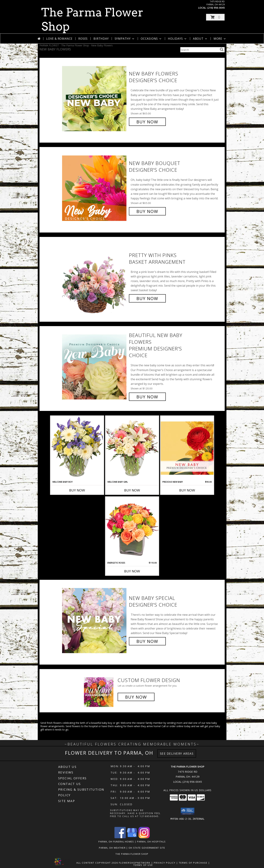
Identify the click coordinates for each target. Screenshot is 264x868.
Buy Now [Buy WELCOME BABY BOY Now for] (77, 490)
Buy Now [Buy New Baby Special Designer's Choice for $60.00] (147, 641)
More (220, 39)
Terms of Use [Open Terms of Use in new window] (143, 865)
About (200, 39)
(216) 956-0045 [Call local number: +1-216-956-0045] (216, 8)
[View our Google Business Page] (132, 837)
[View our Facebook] (120, 837)
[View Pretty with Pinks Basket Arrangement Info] (95, 277)
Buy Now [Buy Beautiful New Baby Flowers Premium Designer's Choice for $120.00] (147, 397)
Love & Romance (59, 39)
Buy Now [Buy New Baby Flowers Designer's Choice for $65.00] (147, 122)
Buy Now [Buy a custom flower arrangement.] (136, 697)
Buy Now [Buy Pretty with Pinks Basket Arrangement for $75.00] (147, 298)
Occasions (151, 39)
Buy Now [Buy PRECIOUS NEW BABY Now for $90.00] (187, 490)
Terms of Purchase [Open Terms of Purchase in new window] (193, 863)
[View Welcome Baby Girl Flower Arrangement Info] (132, 448)
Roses (83, 39)
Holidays (177, 39)
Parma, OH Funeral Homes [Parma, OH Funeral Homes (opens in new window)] (116, 842)
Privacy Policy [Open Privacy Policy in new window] (165, 863)
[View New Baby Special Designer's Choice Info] (95, 620)
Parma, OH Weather (112, 848)
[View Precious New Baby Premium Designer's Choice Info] (187, 448)
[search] (222, 50)
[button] (215, 17)
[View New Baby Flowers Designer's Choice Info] (95, 98)
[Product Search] (199, 50)
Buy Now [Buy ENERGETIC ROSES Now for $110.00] (132, 571)
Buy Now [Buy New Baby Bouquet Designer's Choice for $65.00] (147, 211)
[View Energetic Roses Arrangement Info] (132, 529)
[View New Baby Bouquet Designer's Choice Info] (95, 187)
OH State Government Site (147, 848)
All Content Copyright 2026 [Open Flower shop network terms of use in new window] (97, 863)
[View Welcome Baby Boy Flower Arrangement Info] (77, 448)
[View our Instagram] (144, 837)
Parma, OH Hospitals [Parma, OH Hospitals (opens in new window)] (151, 842)
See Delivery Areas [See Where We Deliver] (177, 754)
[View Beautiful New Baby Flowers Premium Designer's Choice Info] (95, 366)
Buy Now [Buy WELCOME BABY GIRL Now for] (132, 490)
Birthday (101, 39)
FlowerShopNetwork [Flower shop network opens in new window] (135, 863)
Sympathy (125, 39)
